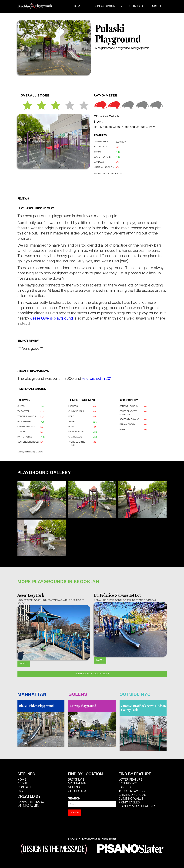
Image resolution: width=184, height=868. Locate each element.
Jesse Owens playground (52, 319)
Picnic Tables (129, 803)
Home (78, 6)
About (158, 6)
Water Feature (130, 780)
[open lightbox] (42, 500)
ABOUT (23, 784)
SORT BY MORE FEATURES (137, 806)
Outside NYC (78, 791)
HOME (22, 780)
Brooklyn (76, 780)
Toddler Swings (132, 791)
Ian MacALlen (28, 806)
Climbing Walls (131, 799)
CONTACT (24, 787)
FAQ (20, 791)
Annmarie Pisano (31, 802)
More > (24, 664)
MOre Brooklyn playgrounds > (92, 674)
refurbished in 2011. (98, 379)
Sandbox (126, 787)
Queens (74, 787)
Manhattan (77, 784)
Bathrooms (128, 784)
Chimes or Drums (132, 795)
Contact (137, 6)
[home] (35, 4)
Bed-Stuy (121, 142)
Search (74, 799)
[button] (106, 6)
